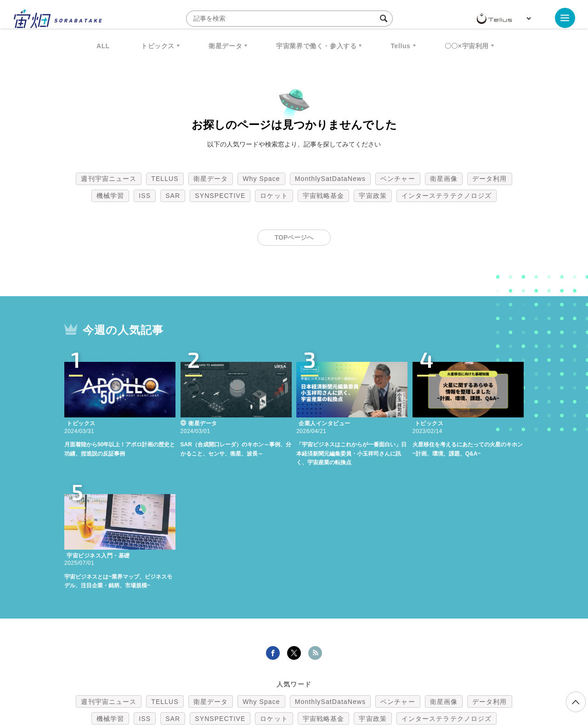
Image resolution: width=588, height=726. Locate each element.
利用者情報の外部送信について (343, 678)
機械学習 (110, 196)
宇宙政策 (373, 196)
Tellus (400, 46)
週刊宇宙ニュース (109, 179)
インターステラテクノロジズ (447, 196)
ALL (103, 46)
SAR (173, 196)
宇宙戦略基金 (324, 196)
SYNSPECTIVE (220, 196)
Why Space (261, 179)
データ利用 (490, 179)
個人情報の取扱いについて (266, 678)
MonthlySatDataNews (330, 179)
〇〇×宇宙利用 (467, 46)
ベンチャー (398, 179)
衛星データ (225, 46)
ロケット (274, 196)
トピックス (158, 46)
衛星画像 (444, 179)
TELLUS (165, 179)
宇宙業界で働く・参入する (316, 46)
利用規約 (218, 678)
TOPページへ (294, 237)
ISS (145, 196)
